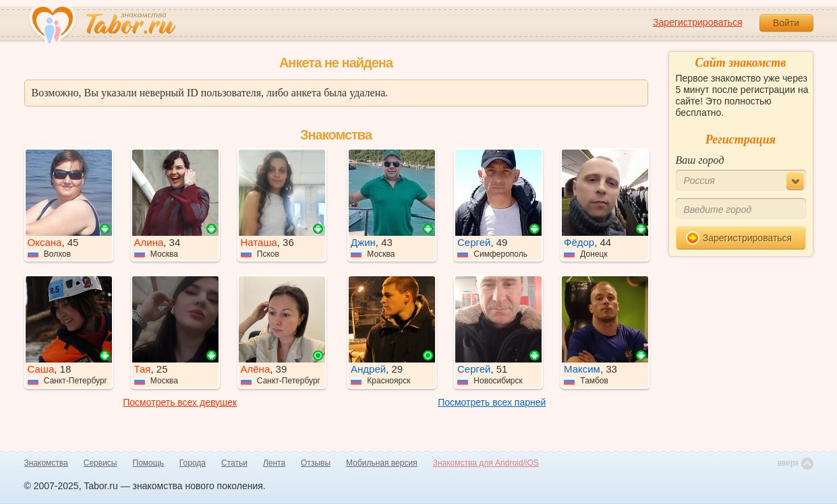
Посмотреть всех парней (492, 402)
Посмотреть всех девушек (180, 402)
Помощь (148, 463)
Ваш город (700, 160)
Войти (786, 23)
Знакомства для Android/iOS (486, 463)
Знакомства (46, 463)
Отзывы (316, 463)
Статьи (234, 463)
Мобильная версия (382, 463)
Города (193, 463)
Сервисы (100, 463)
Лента (274, 463)
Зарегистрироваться (697, 22)
